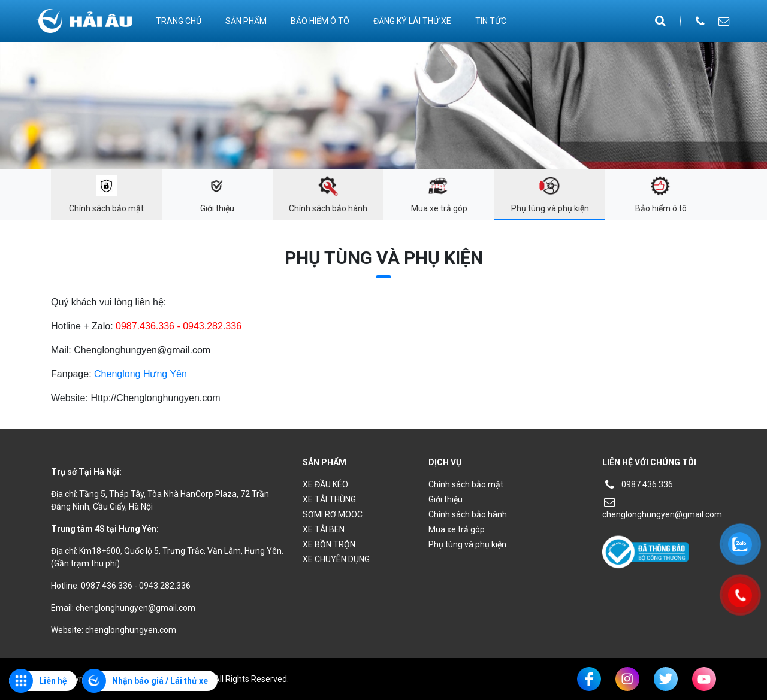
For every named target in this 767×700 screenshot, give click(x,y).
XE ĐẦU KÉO (325, 484)
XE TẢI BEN (324, 529)
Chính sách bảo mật (466, 484)
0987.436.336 (638, 484)
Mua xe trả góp (457, 529)
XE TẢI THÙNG (329, 499)
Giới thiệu (446, 499)
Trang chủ (179, 21)
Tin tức (491, 21)
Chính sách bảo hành (468, 514)
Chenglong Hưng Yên (141, 374)
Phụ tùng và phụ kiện (467, 544)
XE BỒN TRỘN (329, 544)
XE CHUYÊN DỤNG (336, 559)
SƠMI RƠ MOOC (333, 514)
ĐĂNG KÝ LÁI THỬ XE (412, 21)
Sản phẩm (246, 21)
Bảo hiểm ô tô (320, 21)
